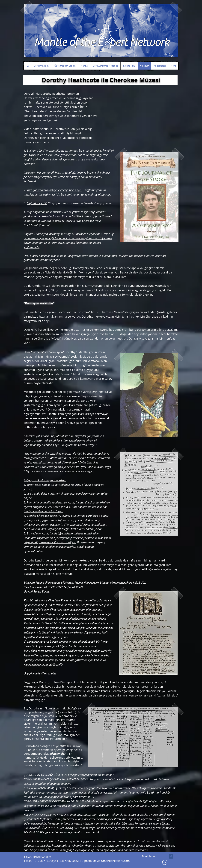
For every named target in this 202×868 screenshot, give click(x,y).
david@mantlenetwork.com (111, 861)
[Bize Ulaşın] (148, 856)
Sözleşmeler (58, 754)
